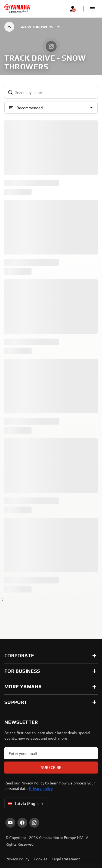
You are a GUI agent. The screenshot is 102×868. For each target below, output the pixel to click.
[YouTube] (10, 823)
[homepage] (17, 9)
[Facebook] (22, 823)
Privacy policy (41, 788)
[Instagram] (34, 823)
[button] (92, 9)
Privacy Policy (17, 859)
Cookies (41, 859)
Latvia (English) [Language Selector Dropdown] (25, 803)
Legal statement (66, 859)
